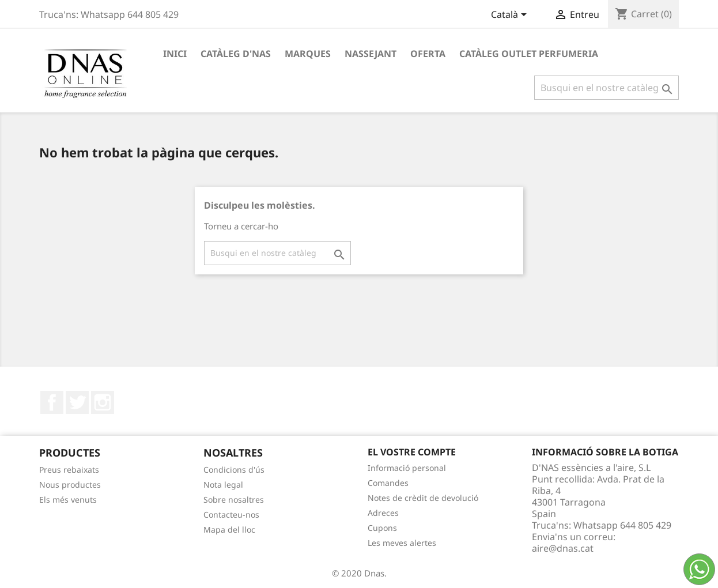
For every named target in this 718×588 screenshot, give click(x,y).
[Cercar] (606, 88)
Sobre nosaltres (234, 500)
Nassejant (371, 54)
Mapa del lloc (229, 529)
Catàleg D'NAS (236, 54)
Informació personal (407, 468)
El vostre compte (412, 452)
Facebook (52, 402)
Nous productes (70, 485)
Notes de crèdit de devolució (423, 498)
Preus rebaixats (69, 470)
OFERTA (428, 54)
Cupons (382, 528)
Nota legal (223, 485)
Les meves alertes (402, 543)
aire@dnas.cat (563, 548)
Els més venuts (68, 500)
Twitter (77, 402)
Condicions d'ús (234, 470)
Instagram (103, 402)
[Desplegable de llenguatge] (511, 16)
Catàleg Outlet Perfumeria (529, 54)
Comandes (388, 483)
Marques (308, 54)
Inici (175, 54)
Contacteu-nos (231, 514)
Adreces (383, 513)
